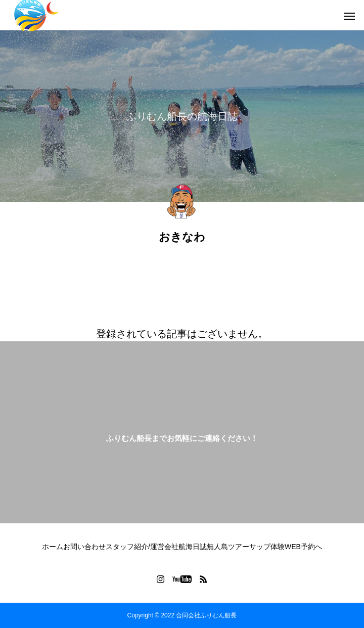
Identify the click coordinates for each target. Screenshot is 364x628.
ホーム (53, 547)
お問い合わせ (84, 547)
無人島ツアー (228, 547)
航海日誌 (193, 547)
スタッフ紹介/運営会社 (142, 547)
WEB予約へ (303, 547)
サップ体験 (267, 547)
